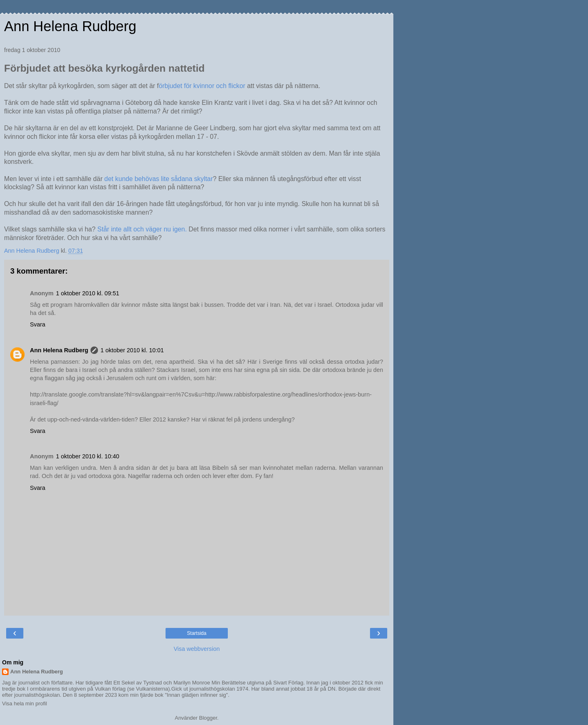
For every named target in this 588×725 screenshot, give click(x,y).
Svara (38, 324)
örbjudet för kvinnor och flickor (202, 86)
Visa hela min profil (25, 703)
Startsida (196, 633)
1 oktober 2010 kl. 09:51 (88, 293)
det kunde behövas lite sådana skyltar (159, 179)
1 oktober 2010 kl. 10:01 (132, 350)
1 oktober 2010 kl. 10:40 (88, 456)
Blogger (208, 718)
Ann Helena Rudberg (70, 26)
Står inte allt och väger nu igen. (142, 229)
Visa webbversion (197, 649)
